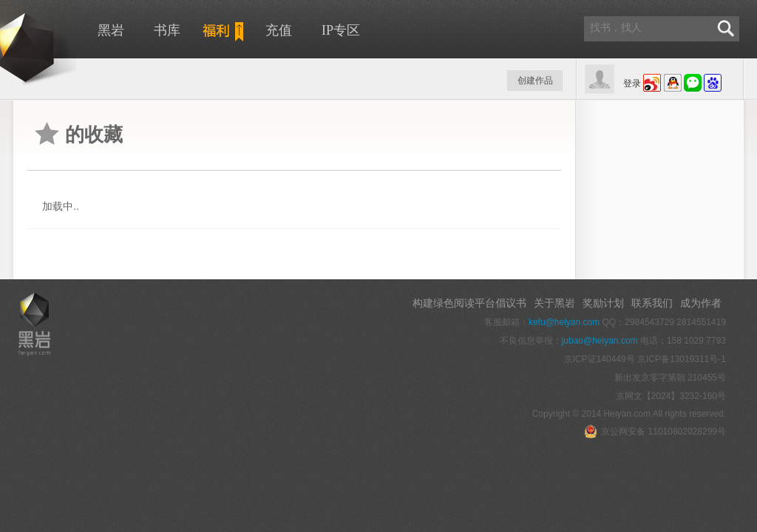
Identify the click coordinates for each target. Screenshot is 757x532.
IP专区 (341, 30)
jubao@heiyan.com (600, 341)
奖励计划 (603, 303)
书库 (167, 30)
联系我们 (652, 303)
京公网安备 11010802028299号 (655, 432)
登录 (632, 83)
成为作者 (701, 303)
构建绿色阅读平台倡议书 (469, 303)
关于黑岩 (554, 303)
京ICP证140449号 (600, 359)
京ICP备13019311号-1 (682, 359)
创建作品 (535, 81)
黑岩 (111, 30)
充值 (279, 30)
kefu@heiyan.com (564, 322)
